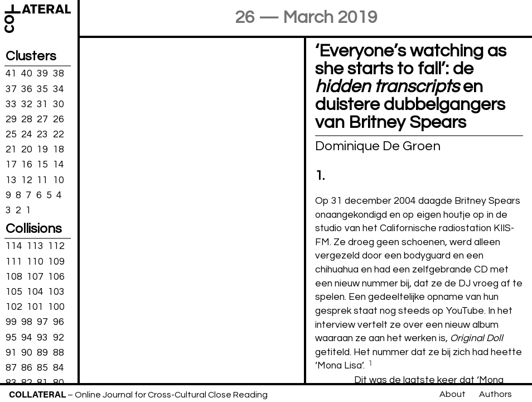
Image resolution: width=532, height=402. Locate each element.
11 (42, 180)
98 (27, 322)
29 (11, 119)
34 (59, 89)
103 (56, 292)
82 (27, 383)
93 (42, 337)
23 (42, 135)
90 (27, 352)
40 (27, 74)
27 (42, 119)
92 (59, 337)
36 (27, 89)
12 (27, 180)
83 (11, 383)
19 (42, 150)
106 (56, 277)
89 (42, 352)
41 (11, 74)
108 (14, 277)
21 (11, 150)
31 (42, 104)
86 (27, 368)
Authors (495, 394)
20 (27, 150)
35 (42, 89)
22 (59, 135)
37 (11, 89)
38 (59, 74)
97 (42, 322)
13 (11, 180)
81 (42, 383)
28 (27, 119)
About (453, 394)
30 (59, 104)
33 (11, 104)
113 (35, 246)
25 (11, 135)
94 (27, 337)
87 (11, 368)
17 (11, 165)
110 (35, 261)
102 (14, 307)
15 (42, 165)
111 (14, 261)
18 (59, 150)
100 (56, 307)
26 (59, 119)
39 (42, 74)
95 (11, 337)
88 (59, 352)
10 (59, 180)
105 (14, 292)
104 (35, 292)
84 (59, 368)
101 (35, 307)
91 (11, 352)
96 (59, 322)
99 (11, 322)
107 (35, 277)
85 (42, 368)
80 (59, 383)
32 (27, 104)
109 (56, 261)
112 (56, 246)
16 (27, 165)
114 (14, 246)
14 (59, 165)
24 (27, 135)
